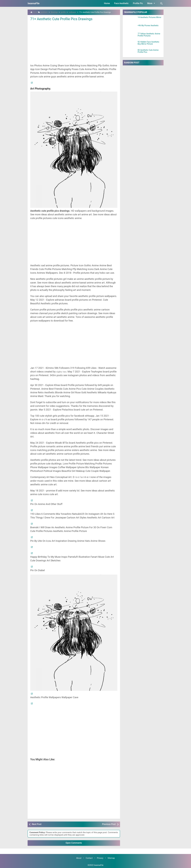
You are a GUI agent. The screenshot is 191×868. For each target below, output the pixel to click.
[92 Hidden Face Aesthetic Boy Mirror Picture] (130, 44)
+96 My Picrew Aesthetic (148, 26)
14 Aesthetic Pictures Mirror (150, 17)
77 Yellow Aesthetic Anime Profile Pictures (149, 35)
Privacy (100, 858)
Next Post (37, 824)
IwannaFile (34, 3)
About (79, 858)
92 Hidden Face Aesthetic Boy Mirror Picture (149, 43)
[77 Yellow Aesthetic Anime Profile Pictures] (130, 36)
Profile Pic (138, 3)
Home (107, 3)
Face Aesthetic (121, 3)
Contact (89, 858)
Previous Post (109, 824)
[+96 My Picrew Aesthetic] (130, 28)
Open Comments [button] (74, 843)
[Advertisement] (74, 42)
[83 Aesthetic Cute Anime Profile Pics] (130, 52)
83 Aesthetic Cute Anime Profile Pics (148, 51)
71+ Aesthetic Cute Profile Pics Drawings (62, 19)
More (152, 3)
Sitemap (111, 858)
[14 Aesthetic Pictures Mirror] (130, 20)
